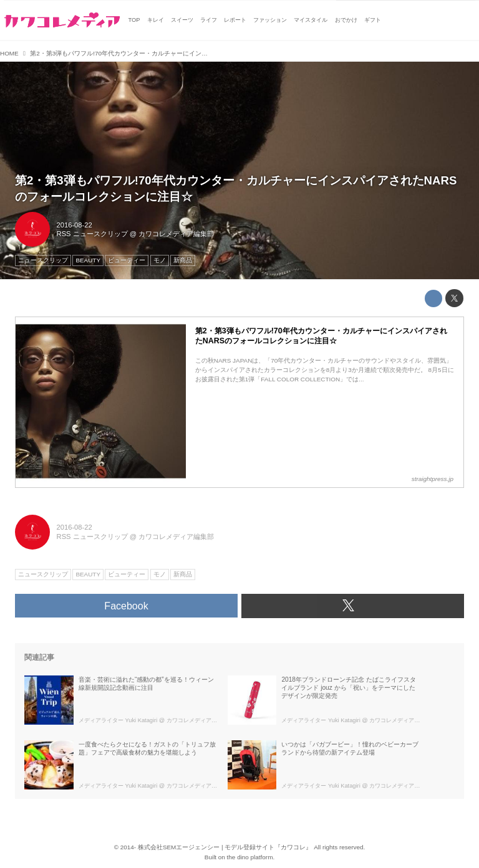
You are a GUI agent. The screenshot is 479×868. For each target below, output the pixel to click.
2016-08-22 (75, 225)
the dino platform (250, 857)
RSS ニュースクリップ (92, 234)
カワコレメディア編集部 (176, 234)
